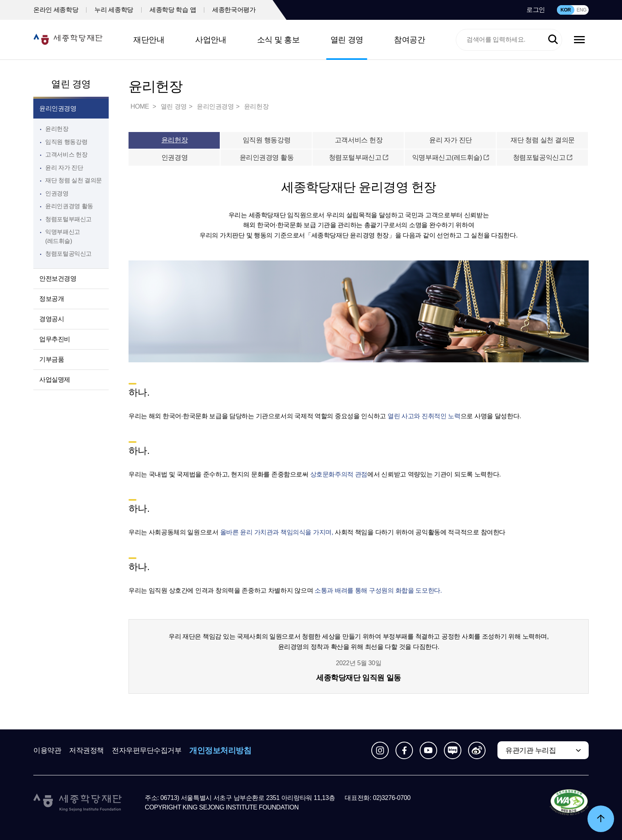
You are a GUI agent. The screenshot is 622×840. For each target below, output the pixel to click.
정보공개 (52, 299)
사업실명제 (55, 380)
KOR (566, 10)
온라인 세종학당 (56, 10)
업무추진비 (55, 339)
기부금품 (52, 359)
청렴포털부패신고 (359, 158)
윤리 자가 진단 (64, 167)
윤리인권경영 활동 (69, 206)
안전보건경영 (58, 278)
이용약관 (47, 750)
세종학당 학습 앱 (173, 10)
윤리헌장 (57, 129)
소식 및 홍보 (278, 40)
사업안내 (211, 40)
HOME (140, 106)
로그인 (536, 10)
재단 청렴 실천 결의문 (74, 180)
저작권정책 (86, 750)
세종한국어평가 (234, 10)
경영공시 (52, 319)
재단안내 (149, 40)
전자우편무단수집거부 (147, 750)
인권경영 (57, 193)
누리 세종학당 (114, 10)
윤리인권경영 (58, 108)
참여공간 (409, 40)
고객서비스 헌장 (66, 154)
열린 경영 (347, 40)
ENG (581, 10)
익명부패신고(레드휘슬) (451, 158)
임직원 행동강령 (66, 142)
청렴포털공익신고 (543, 158)
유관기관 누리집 (531, 750)
